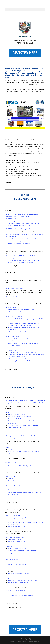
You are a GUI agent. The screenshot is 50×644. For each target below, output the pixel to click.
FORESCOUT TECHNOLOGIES (15, 317)
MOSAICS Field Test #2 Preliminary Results (18, 229)
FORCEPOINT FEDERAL (13, 337)
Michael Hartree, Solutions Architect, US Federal (21, 310)
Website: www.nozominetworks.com (18, 468)
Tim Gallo (11, 479)
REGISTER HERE (25, 53)
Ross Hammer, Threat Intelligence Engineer (20, 361)
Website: (10, 595)
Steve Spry (11, 562)
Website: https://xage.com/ (15, 454)
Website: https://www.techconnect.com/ (19, 243)
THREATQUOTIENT (12, 350)
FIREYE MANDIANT (12, 476)
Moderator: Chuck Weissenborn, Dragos (17, 286)
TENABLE (9, 578)
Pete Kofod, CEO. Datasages (14, 297)
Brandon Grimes (12, 488)
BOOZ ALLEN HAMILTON (13, 486)
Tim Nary (10, 490)
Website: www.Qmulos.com (16, 427)
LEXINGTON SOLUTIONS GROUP (15, 537)
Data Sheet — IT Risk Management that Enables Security (24, 425)
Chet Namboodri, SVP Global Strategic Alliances (21, 466)
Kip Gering (11, 449)
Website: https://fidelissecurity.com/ (18, 526)
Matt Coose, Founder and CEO (16, 414)
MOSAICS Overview (12, 219)
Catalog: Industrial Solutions (16, 553)
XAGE (8, 447)
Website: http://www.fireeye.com (17, 481)
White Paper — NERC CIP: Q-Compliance (19, 419)
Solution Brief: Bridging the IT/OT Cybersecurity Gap (22, 551)
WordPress (37, 642)
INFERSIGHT (10, 569)
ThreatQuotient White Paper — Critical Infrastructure (22, 352)
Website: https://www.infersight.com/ (18, 573)
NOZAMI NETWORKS (11, 462)
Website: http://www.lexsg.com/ (17, 541)
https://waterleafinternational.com (23, 595)
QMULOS (9, 412)
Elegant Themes (22, 642)
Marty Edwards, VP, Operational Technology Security (22, 580)
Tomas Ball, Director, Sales (15, 539)
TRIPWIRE (9, 546)
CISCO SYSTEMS (11, 307)
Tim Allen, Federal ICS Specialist (17, 548)
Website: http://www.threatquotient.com (19, 359)
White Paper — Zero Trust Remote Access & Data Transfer (23, 452)
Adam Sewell (11, 593)
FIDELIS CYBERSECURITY (13, 516)
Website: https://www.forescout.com (18, 332)
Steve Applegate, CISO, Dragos (15, 288)
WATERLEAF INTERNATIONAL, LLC (16, 591)
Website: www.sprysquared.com (17, 564)
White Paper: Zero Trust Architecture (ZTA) (19, 520)
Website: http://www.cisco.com (16, 312)
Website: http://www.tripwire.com (17, 555)
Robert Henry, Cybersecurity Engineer (18, 518)
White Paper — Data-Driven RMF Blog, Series (20, 417)
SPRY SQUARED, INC (12, 560)
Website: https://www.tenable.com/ (18, 582)
